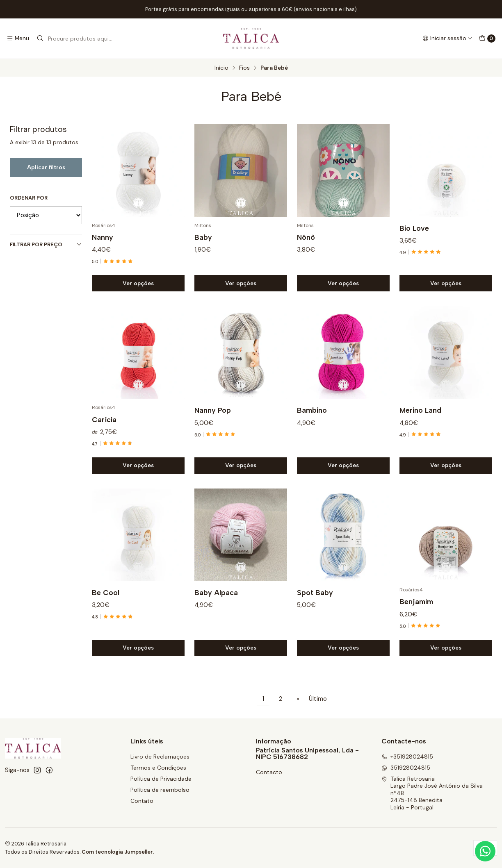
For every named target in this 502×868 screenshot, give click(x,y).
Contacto (269, 772)
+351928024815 (407, 757)
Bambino (312, 415)
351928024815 (406, 768)
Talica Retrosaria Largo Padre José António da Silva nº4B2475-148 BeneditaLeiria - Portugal (432, 793)
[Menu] (18, 39)
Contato (142, 801)
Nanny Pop (213, 415)
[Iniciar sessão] (447, 39)
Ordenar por (29, 198)
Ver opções (138, 283)
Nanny (103, 237)
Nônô (306, 237)
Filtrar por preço (46, 244)
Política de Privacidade (161, 779)
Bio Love (414, 228)
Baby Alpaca (216, 598)
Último (318, 699)
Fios (244, 68)
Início (221, 68)
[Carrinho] (487, 39)
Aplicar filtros (46, 167)
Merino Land (420, 415)
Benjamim (416, 607)
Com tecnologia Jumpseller (117, 852)
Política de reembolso (160, 790)
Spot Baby (315, 598)
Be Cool (106, 598)
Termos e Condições (158, 768)
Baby (203, 237)
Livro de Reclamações (160, 757)
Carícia (104, 424)
